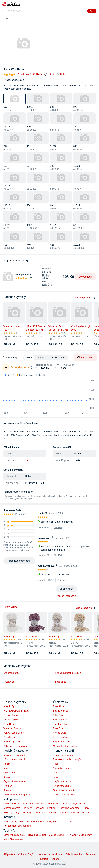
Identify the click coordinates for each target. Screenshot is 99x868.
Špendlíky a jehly (62, 768)
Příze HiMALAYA (62, 720)
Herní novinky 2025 (13, 821)
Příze (8, 18)
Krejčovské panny (62, 786)
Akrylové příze (60, 737)
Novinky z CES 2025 (14, 835)
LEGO (65, 804)
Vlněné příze (59, 733)
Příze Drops (59, 715)
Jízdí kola (40, 812)
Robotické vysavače (69, 808)
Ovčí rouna (9, 773)
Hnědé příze (60, 682)
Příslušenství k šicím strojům (68, 759)
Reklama (90, 854)
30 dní (29, 357)
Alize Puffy (9, 706)
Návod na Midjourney (81, 835)
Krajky (7, 777)
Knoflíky (8, 786)
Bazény (64, 812)
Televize (28, 808)
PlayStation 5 (78, 804)
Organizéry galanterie (15, 781)
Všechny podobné (85, 298)
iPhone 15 (53, 804)
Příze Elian (59, 728)
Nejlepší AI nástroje (13, 839)
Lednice (51, 808)
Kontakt (44, 859)
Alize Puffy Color (12, 742)
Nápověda (9, 854)
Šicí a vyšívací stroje (63, 755)
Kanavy (7, 790)
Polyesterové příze (63, 742)
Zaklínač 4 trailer (35, 821)
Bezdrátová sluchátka (33, 804)
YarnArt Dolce (11, 720)
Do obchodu (85, 277)
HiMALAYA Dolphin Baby (16, 711)
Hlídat (49, 74)
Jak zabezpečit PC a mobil (17, 826)
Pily (17, 812)
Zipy (55, 773)
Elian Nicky (9, 737)
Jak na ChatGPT (58, 835)
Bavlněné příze (61, 711)
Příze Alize (9, 682)
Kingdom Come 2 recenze (61, 821)
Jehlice (57, 777)
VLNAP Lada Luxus (13, 733)
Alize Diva (9, 724)
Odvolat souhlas (74, 854)
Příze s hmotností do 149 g (67, 673)
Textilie (7, 764)
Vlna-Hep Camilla (12, 728)
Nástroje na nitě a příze (15, 755)
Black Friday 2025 (80, 812)
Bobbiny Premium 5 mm (16, 746)
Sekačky (27, 812)
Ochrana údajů (26, 854)
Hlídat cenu (85, 357)
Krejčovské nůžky (62, 781)
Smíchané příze (12, 673)
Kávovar (40, 808)
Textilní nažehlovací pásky (17, 795)
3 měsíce (42, 357)
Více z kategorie (86, 608)
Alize (27, 453)
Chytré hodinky (11, 804)
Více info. (25, 550)
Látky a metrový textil (14, 759)
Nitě (5, 768)
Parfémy (8, 812)
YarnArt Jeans (11, 715)
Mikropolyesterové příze (65, 746)
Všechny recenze (65, 596)
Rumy (86, 808)
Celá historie (59, 357)
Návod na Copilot (37, 835)
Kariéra (55, 859)
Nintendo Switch (12, 808)
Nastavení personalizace (49, 854)
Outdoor (52, 812)
